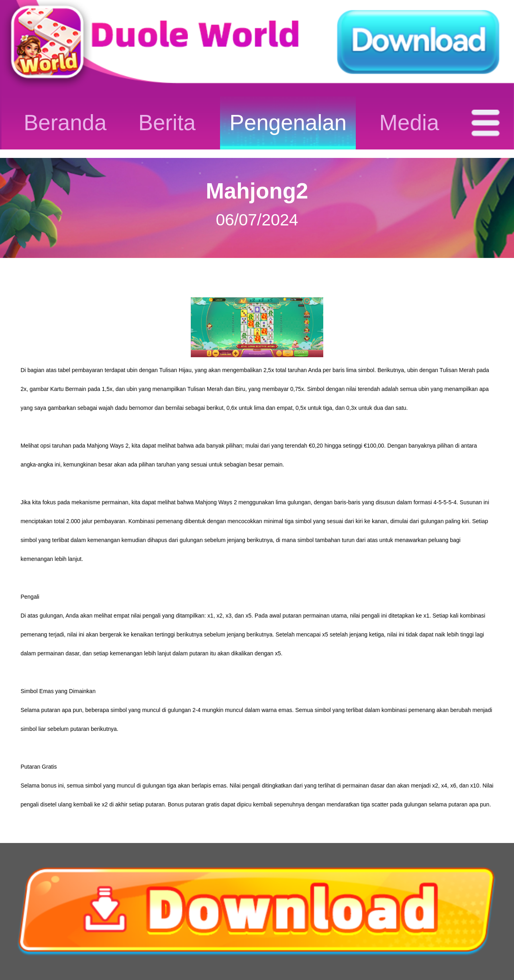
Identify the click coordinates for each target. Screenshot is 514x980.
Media (409, 123)
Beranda (65, 123)
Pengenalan (288, 123)
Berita (167, 123)
